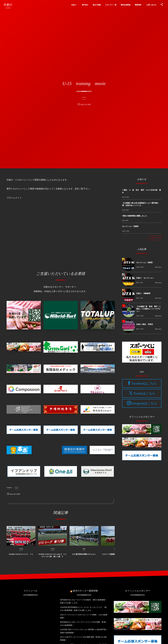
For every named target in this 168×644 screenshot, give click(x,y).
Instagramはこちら (144, 403)
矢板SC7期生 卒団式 (145, 324)
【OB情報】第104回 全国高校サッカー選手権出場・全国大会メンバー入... (140, 204)
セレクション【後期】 (131, 226)
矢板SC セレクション (145, 278)
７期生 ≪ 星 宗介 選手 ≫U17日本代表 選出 (141, 191)
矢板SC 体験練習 (143, 293)
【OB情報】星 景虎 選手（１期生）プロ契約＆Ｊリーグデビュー (149, 309)
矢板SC (8, 5)
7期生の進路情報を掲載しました (135, 216)
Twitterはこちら (144, 394)
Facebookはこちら (144, 384)
